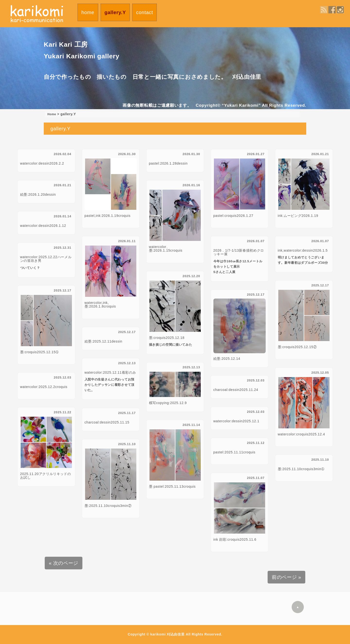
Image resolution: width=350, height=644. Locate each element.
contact (144, 12)
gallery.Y (115, 12)
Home (52, 114)
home (88, 12)
